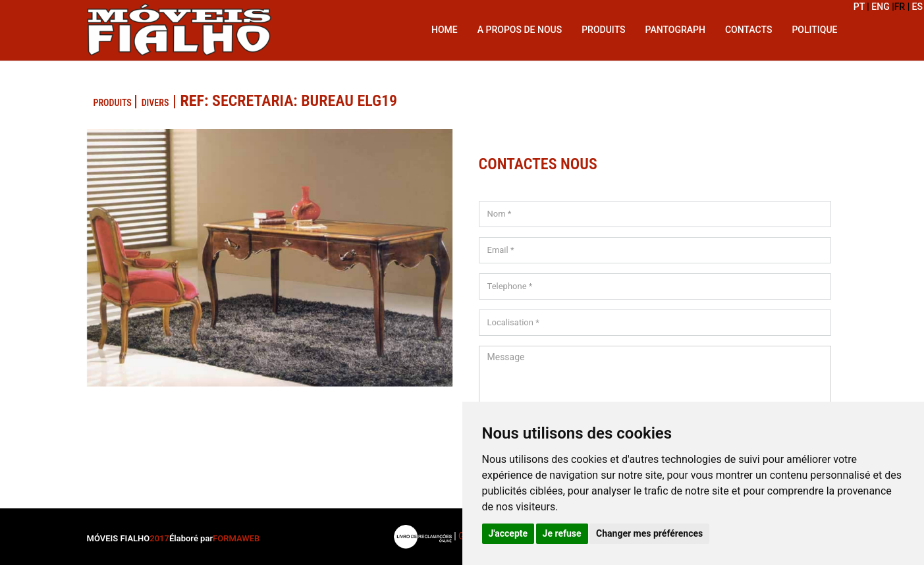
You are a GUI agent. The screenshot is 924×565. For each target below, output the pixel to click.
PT (860, 7)
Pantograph (675, 30)
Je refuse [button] (562, 533)
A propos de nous (520, 30)
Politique (814, 30)
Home (445, 30)
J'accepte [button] (508, 533)
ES (917, 7)
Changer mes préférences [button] (649, 533)
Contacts (748, 30)
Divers (155, 103)
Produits (603, 30)
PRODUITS (114, 103)
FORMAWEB (236, 538)
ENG (882, 7)
